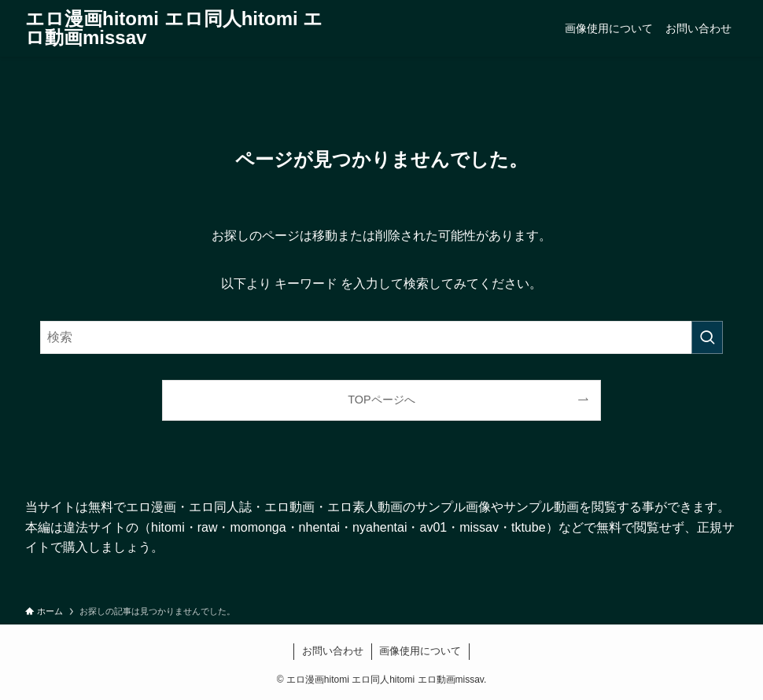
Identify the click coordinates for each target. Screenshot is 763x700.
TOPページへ (381, 400)
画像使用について (420, 651)
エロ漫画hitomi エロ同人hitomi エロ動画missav (174, 28)
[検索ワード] (381, 337)
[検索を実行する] (707, 337)
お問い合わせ (333, 651)
